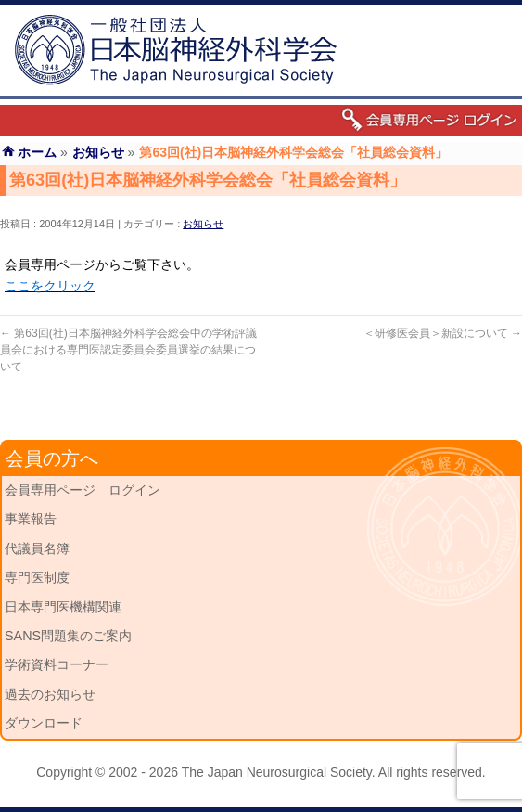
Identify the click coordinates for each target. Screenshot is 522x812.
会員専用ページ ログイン (83, 490)
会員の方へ (52, 458)
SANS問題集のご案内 (68, 636)
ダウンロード (44, 723)
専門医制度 (37, 577)
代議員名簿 (37, 548)
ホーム (37, 152)
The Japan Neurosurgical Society (277, 772)
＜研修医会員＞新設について (443, 333)
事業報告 (31, 519)
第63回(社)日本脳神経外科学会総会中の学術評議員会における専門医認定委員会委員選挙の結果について (128, 350)
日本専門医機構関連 (63, 607)
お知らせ (203, 224)
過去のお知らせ (50, 694)
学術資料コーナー (57, 664)
